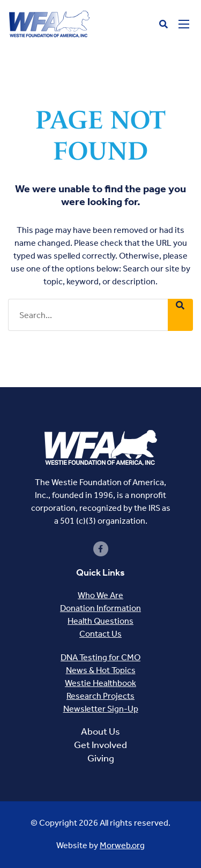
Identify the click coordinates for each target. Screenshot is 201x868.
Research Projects (100, 696)
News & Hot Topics (101, 670)
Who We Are (100, 595)
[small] (101, 549)
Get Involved (100, 745)
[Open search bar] (163, 24)
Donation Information (100, 608)
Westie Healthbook (100, 683)
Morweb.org (122, 845)
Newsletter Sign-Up (101, 709)
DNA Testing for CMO (100, 657)
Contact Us (100, 634)
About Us (100, 731)
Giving (101, 758)
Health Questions (100, 621)
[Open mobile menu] (184, 24)
